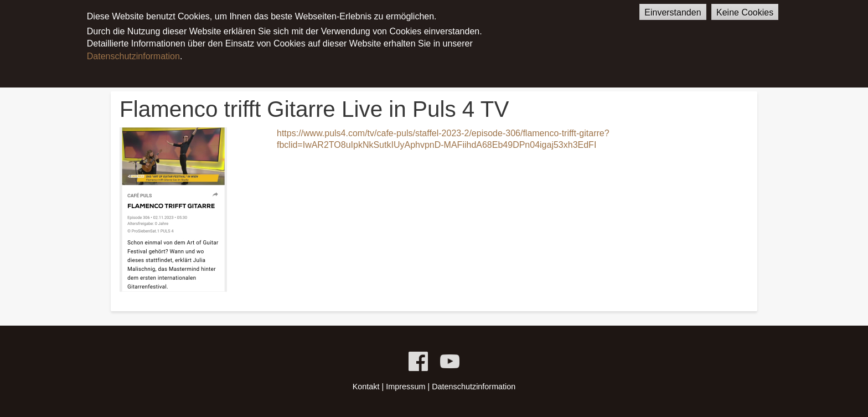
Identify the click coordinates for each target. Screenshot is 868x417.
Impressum (405, 387)
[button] (173, 210)
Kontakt (366, 387)
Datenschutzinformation (133, 51)
